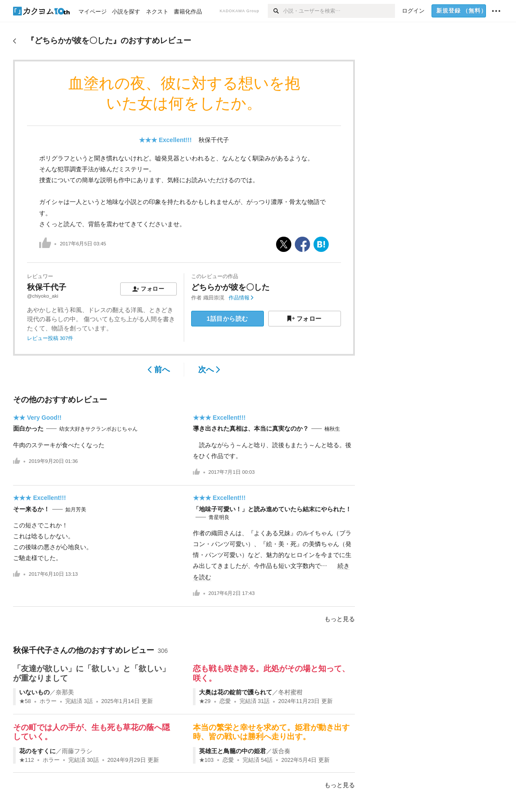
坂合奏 (281, 751)
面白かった (28, 428)
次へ (209, 370)
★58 (25, 701)
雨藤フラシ (77, 751)
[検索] (275, 11)
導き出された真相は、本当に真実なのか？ (251, 428)
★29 (205, 701)
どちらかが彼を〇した (230, 287)
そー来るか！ (31, 509)
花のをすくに (37, 751)
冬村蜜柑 (290, 692)
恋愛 (225, 701)
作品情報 (241, 298)
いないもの (34, 692)
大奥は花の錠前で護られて (236, 692)
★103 (206, 760)
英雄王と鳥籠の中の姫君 (233, 751)
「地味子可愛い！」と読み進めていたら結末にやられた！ (272, 509)
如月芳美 (76, 510)
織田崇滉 (214, 298)
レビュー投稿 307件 (50, 338)
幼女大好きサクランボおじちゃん (98, 429)
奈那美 (65, 692)
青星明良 (219, 517)
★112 (27, 760)
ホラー (48, 701)
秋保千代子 (214, 140)
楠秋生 (332, 429)
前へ (159, 370)
